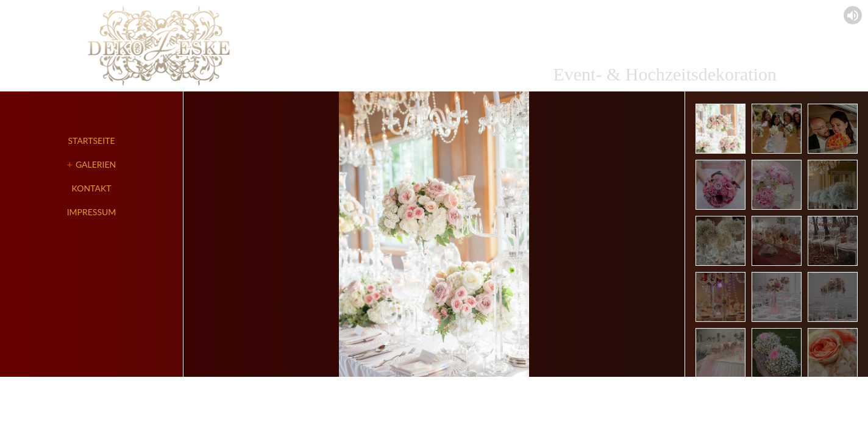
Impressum (92, 212)
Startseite (92, 141)
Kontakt (92, 188)
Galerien (96, 164)
